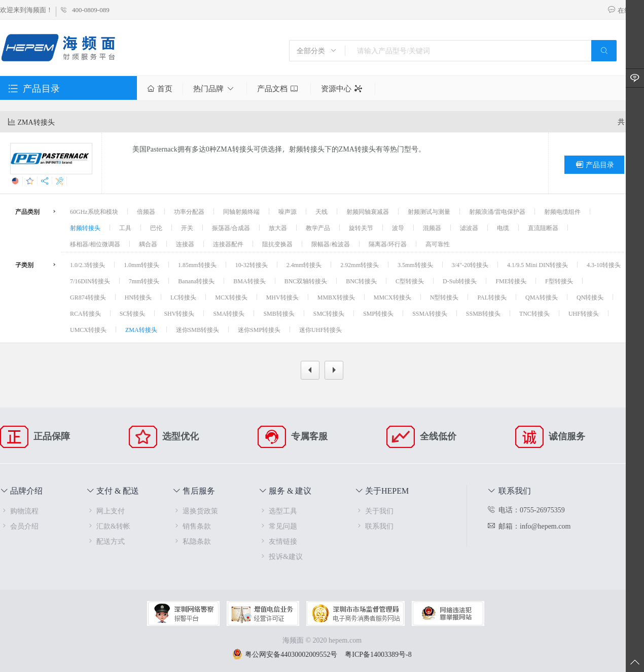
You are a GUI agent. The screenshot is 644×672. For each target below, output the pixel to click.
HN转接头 (138, 297)
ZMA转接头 (141, 329)
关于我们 (374, 511)
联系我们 (374, 526)
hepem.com (345, 640)
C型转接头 (410, 281)
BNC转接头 (361, 281)
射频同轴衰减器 (368, 211)
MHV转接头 (282, 297)
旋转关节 (361, 228)
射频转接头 (85, 228)
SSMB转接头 (483, 313)
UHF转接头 (584, 313)
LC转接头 (183, 297)
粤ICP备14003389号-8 (378, 654)
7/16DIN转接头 (90, 281)
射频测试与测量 (429, 211)
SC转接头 (133, 313)
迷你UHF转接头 (320, 329)
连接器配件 (228, 244)
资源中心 (343, 89)
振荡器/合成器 (231, 228)
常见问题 (278, 526)
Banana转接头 (196, 281)
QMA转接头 (542, 297)
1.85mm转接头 (197, 265)
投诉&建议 (281, 556)
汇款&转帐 (108, 526)
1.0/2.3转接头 (87, 265)
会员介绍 (19, 526)
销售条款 (192, 526)
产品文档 (279, 89)
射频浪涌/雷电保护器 (497, 211)
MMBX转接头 (336, 297)
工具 (125, 228)
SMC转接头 (329, 313)
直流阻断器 (543, 228)
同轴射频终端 (241, 211)
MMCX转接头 (392, 297)
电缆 (503, 228)
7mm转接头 (144, 281)
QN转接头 (590, 297)
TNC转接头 (534, 313)
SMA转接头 (229, 313)
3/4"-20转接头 (470, 265)
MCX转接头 (231, 297)
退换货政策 (195, 511)
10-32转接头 (252, 265)
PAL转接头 (492, 297)
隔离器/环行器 (388, 244)
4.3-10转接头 (604, 265)
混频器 (432, 228)
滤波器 (469, 228)
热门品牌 (215, 89)
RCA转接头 (85, 313)
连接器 (185, 244)
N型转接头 (444, 297)
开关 (187, 228)
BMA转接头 (249, 281)
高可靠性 (438, 244)
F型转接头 (559, 281)
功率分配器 (189, 211)
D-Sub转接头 (460, 281)
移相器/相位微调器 (95, 244)
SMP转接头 (378, 313)
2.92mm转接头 (360, 265)
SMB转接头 (279, 313)
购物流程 (19, 511)
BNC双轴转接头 (306, 281)
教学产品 (318, 228)
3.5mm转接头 (415, 265)
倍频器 (146, 211)
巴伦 (156, 228)
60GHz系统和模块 (94, 211)
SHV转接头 (179, 313)
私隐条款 (192, 541)
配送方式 (105, 541)
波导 (398, 228)
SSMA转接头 (430, 313)
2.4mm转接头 (304, 265)
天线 (321, 211)
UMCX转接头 (88, 329)
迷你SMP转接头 (259, 329)
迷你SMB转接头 (198, 329)
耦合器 (148, 244)
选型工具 (278, 511)
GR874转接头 (88, 297)
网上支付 (105, 511)
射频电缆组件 (562, 211)
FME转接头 (511, 281)
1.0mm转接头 (141, 265)
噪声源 (288, 211)
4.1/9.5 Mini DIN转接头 (538, 265)
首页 (160, 89)
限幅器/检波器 (330, 244)
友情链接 (278, 541)
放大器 (278, 228)
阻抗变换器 (277, 244)
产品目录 (594, 165)
